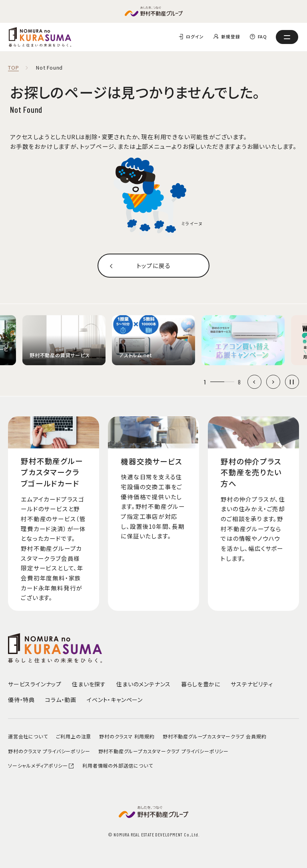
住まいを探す (89, 684)
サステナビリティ (252, 684)
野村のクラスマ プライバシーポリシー (49, 751)
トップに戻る (154, 265)
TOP (13, 68)
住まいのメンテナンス (144, 684)
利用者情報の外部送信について (118, 765)
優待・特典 (21, 700)
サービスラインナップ (35, 684)
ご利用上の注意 (74, 736)
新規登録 (230, 37)
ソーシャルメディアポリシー (41, 765)
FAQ (262, 37)
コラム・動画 (61, 700)
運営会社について (28, 736)
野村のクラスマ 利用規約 (127, 736)
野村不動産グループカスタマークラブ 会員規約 (215, 736)
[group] (64, 340)
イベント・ (115, 700)
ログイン (195, 37)
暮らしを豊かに (201, 684)
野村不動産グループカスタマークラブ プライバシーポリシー (163, 751)
